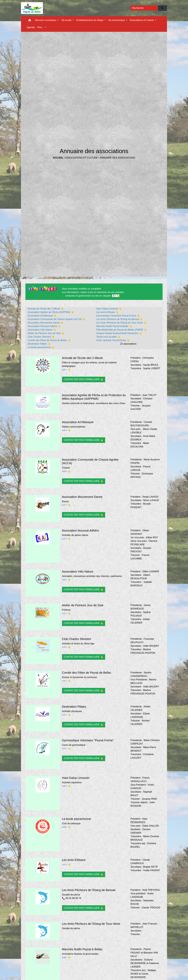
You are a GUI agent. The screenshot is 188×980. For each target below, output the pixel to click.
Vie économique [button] (117, 20)
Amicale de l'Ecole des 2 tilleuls (82, 358)
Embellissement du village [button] (90, 20)
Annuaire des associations (117, 158)
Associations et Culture (81, 158)
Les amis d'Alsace (74, 860)
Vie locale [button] (67, 20)
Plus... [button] (41, 27)
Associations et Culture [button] (142, 20)
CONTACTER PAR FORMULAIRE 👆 (84, 379)
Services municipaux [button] (46, 20)
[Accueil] (32, 8)
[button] (30, 21)
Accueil (58, 158)
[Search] (144, 8)
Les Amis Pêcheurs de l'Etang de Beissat (89, 890)
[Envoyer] (163, 8)
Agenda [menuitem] (31, 27)
